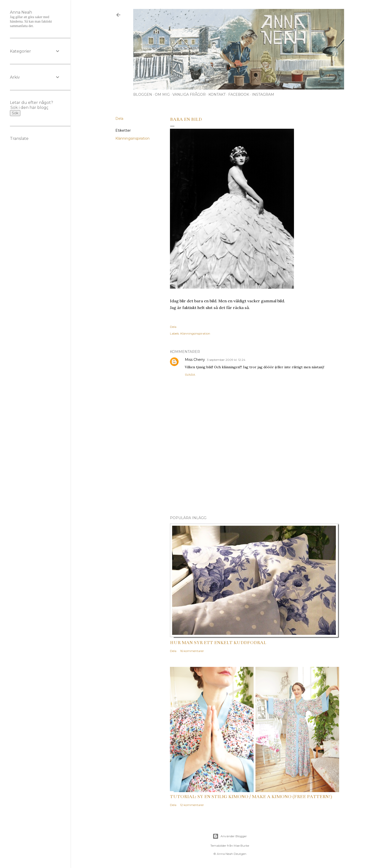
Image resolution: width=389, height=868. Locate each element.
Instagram (263, 94)
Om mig (162, 94)
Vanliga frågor (189, 94)
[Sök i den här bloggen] (29, 108)
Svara (190, 375)
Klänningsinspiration (132, 138)
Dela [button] (119, 119)
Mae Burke (241, 846)
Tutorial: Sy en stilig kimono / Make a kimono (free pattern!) (251, 797)
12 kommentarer (192, 805)
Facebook (239, 94)
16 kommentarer (192, 651)
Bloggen (143, 94)
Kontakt (217, 94)
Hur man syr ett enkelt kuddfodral (218, 643)
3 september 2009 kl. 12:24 (226, 360)
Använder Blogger (230, 836)
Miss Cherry (195, 360)
